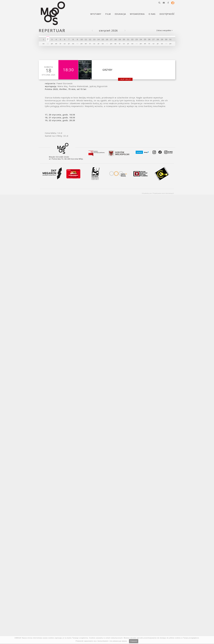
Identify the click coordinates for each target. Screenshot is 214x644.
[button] (159, 3)
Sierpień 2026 (108, 31)
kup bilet (126, 79)
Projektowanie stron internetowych (163, 193)
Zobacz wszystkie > (164, 30)
